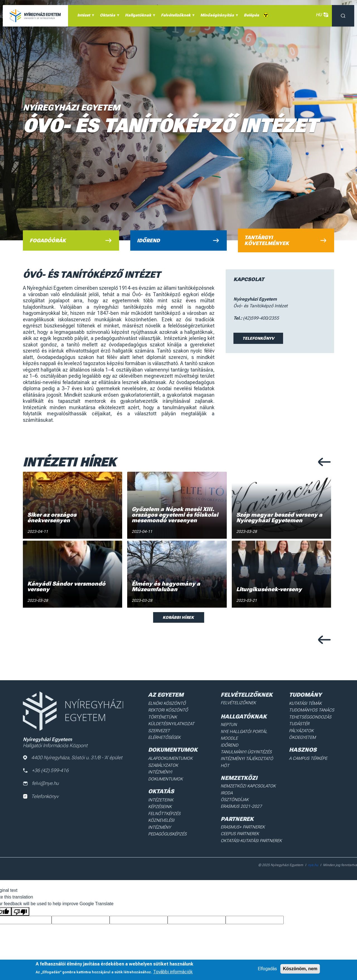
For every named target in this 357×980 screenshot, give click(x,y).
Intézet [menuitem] (85, 16)
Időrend (232, 743)
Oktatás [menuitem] (109, 16)
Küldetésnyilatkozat (171, 722)
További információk (173, 972)
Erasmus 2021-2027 (242, 794)
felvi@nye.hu (41, 784)
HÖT (228, 761)
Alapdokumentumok (171, 755)
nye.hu (313, 850)
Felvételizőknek (240, 703)
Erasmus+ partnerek (244, 814)
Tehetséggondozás (312, 716)
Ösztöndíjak (236, 788)
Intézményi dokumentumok (166, 770)
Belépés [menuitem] (251, 15)
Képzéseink (161, 800)
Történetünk (163, 716)
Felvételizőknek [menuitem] (177, 16)
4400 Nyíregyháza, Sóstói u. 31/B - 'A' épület (74, 758)
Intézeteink (162, 794)
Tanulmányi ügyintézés (247, 749)
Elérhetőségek (165, 734)
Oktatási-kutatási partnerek (252, 826)
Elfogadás (267, 969)
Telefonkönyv (258, 338)
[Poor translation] (20, 897)
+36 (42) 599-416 (46, 771)
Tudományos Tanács (313, 709)
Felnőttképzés (165, 807)
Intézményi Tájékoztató (248, 755)
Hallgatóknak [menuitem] (140, 16)
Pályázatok (304, 728)
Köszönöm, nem (300, 969)
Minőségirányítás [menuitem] (219, 16)
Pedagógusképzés (168, 819)
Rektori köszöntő (168, 709)
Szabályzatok (164, 761)
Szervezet (160, 728)
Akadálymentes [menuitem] (266, 15)
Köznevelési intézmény (173, 813)
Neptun (231, 724)
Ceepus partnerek (241, 820)
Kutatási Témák (308, 703)
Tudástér (302, 722)
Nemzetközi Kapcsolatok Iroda (255, 781)
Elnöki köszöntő (167, 703)
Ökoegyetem (305, 734)
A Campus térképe (311, 755)
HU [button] (321, 15)
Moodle (231, 736)
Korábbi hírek (179, 617)
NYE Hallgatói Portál (245, 730)
